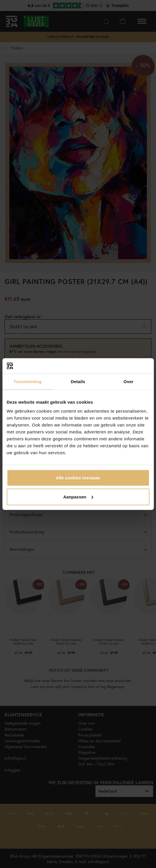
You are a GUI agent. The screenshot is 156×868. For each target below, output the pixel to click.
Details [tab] (78, 381)
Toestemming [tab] (28, 381)
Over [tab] (128, 381)
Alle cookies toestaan (78, 478)
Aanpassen (78, 497)
